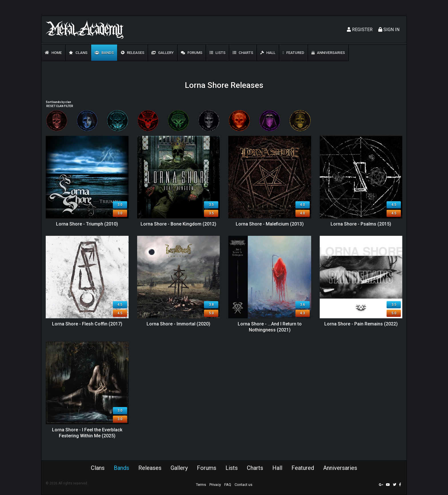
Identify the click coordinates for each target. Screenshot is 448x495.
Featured (293, 53)
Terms (201, 485)
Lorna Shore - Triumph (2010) (87, 224)
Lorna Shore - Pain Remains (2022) (361, 324)
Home (53, 53)
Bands (104, 53)
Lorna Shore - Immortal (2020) (178, 324)
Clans (78, 53)
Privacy (215, 485)
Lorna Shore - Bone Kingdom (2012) (178, 224)
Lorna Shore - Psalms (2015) (361, 224)
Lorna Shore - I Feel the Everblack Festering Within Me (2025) (87, 433)
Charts (243, 53)
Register (360, 30)
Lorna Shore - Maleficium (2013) (270, 224)
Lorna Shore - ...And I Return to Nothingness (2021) (270, 327)
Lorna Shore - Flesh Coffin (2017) (87, 324)
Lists (217, 53)
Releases (133, 53)
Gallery (163, 53)
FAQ (228, 485)
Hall (268, 53)
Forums (192, 53)
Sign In (389, 30)
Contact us (243, 485)
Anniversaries (328, 53)
